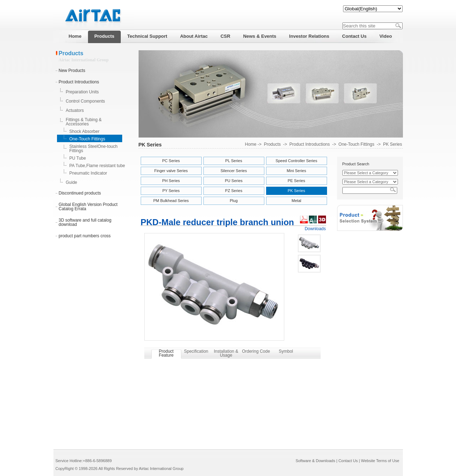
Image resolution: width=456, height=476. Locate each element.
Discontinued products (80, 193)
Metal (297, 201)
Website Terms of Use (380, 461)
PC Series (171, 161)
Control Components (85, 101)
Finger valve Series (171, 171)
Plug (234, 201)
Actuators (75, 110)
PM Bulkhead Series (171, 201)
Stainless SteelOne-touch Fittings (94, 149)
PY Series (171, 191)
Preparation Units (82, 92)
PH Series (171, 181)
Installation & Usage (226, 353)
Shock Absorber (85, 131)
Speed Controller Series (297, 161)
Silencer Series (234, 171)
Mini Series (296, 171)
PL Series (234, 161)
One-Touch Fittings (87, 139)
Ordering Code (256, 351)
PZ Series (234, 191)
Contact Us (348, 461)
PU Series (234, 181)
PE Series (297, 181)
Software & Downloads (315, 461)
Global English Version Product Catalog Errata (88, 207)
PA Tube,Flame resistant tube (97, 166)
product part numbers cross (85, 236)
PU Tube (78, 158)
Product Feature (166, 353)
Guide (72, 182)
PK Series (392, 144)
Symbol (286, 351)
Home (251, 144)
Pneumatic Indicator (88, 173)
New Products (72, 71)
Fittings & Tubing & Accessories (84, 122)
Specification (196, 351)
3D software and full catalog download (85, 222)
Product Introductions (79, 82)
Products (272, 144)
